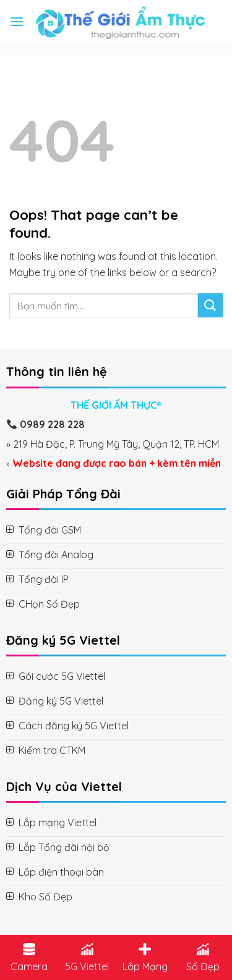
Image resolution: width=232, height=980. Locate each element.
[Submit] (210, 305)
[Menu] (17, 21)
